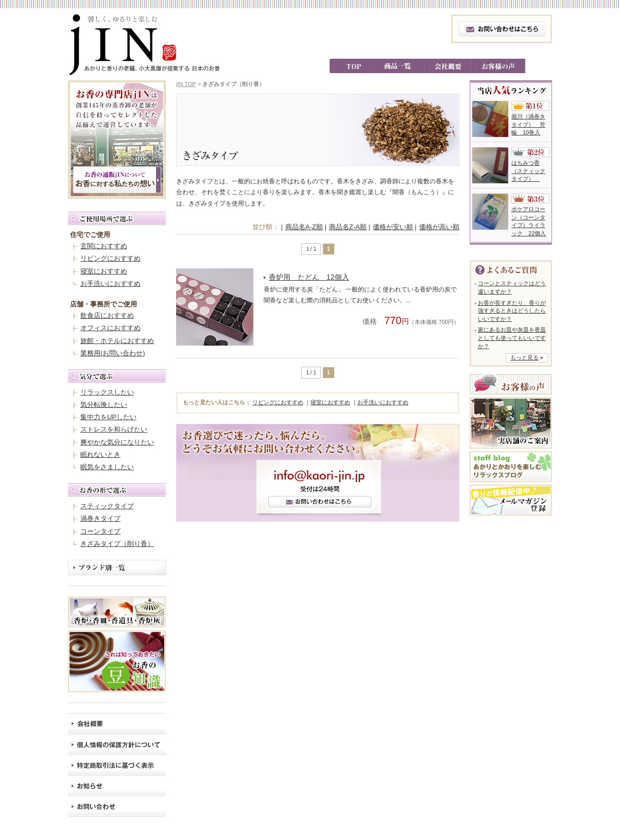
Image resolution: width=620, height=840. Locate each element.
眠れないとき (100, 455)
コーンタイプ (100, 531)
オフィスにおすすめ (110, 328)
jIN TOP (186, 84)
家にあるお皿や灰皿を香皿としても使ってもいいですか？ (512, 338)
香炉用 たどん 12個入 (309, 277)
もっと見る (524, 357)
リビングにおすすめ (110, 258)
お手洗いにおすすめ (110, 284)
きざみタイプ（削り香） (117, 544)
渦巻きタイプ (100, 518)
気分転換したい (104, 405)
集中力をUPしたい (108, 417)
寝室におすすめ (104, 271)
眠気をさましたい (107, 467)
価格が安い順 (393, 227)
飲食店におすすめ (107, 315)
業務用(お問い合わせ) (113, 353)
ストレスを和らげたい (114, 429)
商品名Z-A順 (348, 227)
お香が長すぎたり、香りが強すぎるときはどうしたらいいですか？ (512, 311)
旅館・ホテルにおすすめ (117, 341)
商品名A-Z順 (304, 227)
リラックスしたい (107, 392)
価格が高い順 (439, 227)
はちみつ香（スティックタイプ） (528, 171)
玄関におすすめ (104, 246)
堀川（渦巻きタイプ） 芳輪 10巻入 (528, 124)
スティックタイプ (107, 506)
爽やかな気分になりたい (117, 442)
